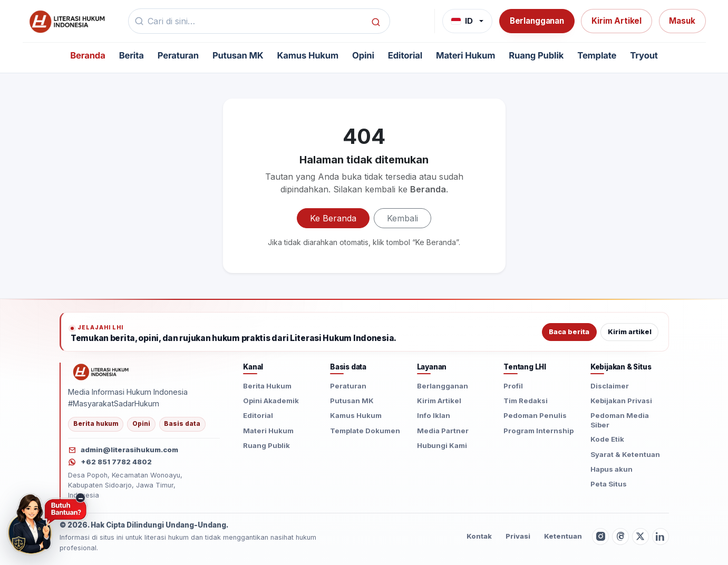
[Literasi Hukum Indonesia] (100, 372)
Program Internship (538, 431)
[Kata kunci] (256, 21)
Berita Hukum (267, 386)
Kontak (479, 536)
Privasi (518, 536)
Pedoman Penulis (535, 415)
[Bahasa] (467, 21)
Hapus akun (611, 469)
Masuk (682, 21)
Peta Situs (609, 484)
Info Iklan (434, 415)
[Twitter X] (640, 537)
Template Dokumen (365, 431)
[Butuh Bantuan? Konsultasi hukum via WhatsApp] (47, 524)
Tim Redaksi (526, 401)
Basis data (182, 424)
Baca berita (569, 332)
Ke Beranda (333, 218)
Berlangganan (537, 21)
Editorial (405, 56)
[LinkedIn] (661, 537)
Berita (132, 56)
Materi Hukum (465, 56)
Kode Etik (607, 439)
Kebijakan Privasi (621, 401)
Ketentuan (563, 536)
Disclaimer (610, 386)
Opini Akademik (271, 401)
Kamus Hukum (308, 56)
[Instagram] (600, 537)
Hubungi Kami (442, 445)
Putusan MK (238, 56)
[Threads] (620, 537)
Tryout (644, 56)
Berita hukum (96, 424)
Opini (363, 56)
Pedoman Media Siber (620, 420)
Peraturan (178, 56)
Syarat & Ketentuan (625, 454)
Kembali (402, 218)
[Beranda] (66, 21)
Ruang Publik (536, 56)
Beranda (88, 56)
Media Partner (443, 431)
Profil (513, 386)
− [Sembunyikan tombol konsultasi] (81, 498)
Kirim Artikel (617, 21)
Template (597, 56)
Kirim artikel (630, 332)
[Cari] (376, 21)
